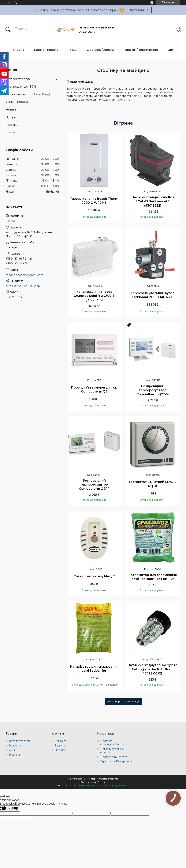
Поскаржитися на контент (81, 785)
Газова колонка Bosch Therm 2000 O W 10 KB (94, 201)
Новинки (13, 109)
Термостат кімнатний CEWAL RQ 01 (153, 484)
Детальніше (139, 10)
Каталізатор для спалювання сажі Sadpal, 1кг (94, 669)
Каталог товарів (46, 50)
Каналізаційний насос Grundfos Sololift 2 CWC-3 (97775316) (94, 296)
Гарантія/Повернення (141, 50)
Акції (74, 50)
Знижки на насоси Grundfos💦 (28, 94)
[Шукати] (8, 30)
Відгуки (11, 117)
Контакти (13, 132)
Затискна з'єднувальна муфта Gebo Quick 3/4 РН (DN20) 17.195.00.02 (153, 669)
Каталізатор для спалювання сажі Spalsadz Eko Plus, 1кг (153, 577)
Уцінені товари (17, 102)
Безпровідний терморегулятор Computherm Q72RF (153, 390)
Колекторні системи (115, 100)
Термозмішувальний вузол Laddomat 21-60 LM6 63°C (153, 295)
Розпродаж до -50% (21, 86)
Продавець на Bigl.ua (93, 782)
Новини (14, 755)
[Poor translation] (14, 808)
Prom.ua (113, 779)
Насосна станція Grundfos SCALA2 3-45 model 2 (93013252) (153, 201)
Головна (18, 50)
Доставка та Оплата (114, 757)
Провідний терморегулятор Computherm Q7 (94, 390)
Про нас (12, 125)
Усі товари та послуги (122, 701)
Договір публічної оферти (112, 751)
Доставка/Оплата (100, 50)
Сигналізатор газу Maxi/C (94, 576)
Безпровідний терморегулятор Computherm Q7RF (94, 485)
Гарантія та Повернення (117, 761)
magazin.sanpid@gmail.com (24, 275)
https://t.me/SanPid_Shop (23, 286)
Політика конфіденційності (112, 743)
